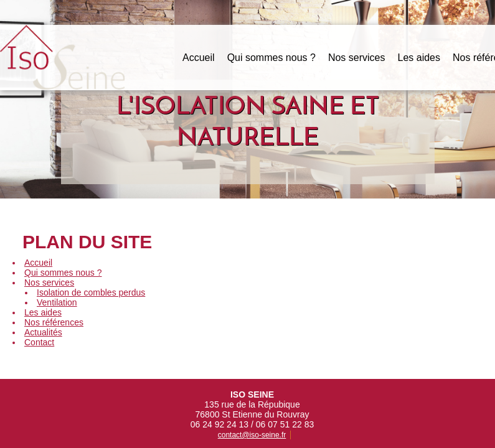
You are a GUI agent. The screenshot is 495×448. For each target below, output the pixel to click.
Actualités (43, 332)
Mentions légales (189, 439)
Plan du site (246, 439)
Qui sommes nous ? (271, 58)
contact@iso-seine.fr (252, 411)
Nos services (357, 58)
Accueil (199, 58)
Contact (39, 342)
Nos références (54, 322)
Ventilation (57, 302)
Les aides (419, 58)
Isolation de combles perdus (91, 292)
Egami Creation (422, 439)
